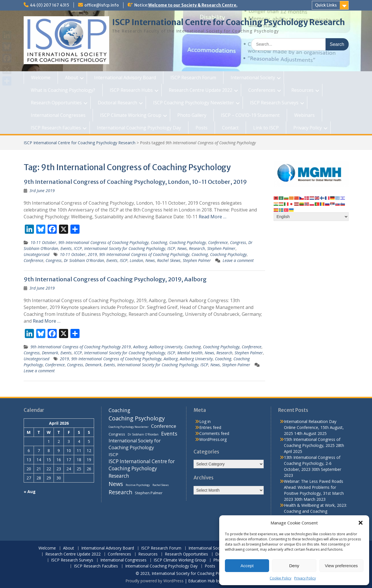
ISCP (171, 248)
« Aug (30, 492)
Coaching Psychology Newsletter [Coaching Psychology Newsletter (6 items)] (129, 427)
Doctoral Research (117, 103)
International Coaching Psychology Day (139, 128)
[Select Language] (311, 217)
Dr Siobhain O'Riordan (84, 260)
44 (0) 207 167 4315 (50, 5)
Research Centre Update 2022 (201, 90)
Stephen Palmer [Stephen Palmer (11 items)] (149, 493)
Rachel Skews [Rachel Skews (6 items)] (161, 485)
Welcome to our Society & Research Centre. (193, 5)
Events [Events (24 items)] (169, 434)
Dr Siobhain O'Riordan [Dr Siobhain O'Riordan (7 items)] (143, 434)
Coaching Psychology (188, 242)
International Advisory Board (125, 78)
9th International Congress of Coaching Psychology (103, 242)
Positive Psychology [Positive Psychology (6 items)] (138, 485)
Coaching (159, 242)
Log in (205, 421)
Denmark (50, 353)
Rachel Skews (169, 260)
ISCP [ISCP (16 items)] (113, 454)
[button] (361, 523)
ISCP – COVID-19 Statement (250, 115)
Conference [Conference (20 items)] (164, 426)
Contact (230, 128)
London (136, 260)
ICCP (78, 248)
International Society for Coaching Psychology (125, 248)
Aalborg (140, 347)
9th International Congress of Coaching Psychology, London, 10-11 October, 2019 (135, 182)
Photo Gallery (192, 115)
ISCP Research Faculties (56, 128)
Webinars (304, 115)
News (182, 248)
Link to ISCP (266, 128)
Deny (294, 566)
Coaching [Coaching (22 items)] (119, 410)
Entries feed (210, 427)
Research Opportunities (56, 103)
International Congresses (58, 115)
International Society (253, 78)
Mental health (190, 353)
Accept (247, 566)
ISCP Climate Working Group (131, 115)
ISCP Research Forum (193, 78)
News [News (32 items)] (116, 484)
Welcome (41, 78)
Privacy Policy (305, 578)
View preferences (341, 566)
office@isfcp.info (102, 5)
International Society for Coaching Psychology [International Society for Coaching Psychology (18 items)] (135, 444)
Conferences (262, 90)
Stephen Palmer (221, 248)
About (72, 78)
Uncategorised (36, 254)
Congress (238, 242)
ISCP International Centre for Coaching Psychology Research (228, 22)
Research (197, 248)
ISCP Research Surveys (274, 103)
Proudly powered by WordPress (155, 581)
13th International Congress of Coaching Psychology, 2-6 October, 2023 (312, 463)
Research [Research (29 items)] (120, 492)
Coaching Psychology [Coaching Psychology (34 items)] (137, 418)
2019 (92, 254)
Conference (218, 242)
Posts (202, 128)
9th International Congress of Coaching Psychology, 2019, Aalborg (115, 279)
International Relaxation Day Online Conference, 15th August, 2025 (314, 427)
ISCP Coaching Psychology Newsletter (194, 103)
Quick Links (326, 5)
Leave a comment (238, 260)
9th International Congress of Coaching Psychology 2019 (81, 347)
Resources (302, 90)
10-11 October (43, 242)
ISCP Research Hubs (131, 90)
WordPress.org (213, 439)
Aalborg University (166, 347)
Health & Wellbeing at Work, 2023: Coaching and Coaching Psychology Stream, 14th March (315, 511)
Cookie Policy (280, 578)
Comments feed (214, 433)
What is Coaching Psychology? (63, 90)
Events (66, 248)
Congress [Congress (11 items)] (117, 434)
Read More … (213, 217)
